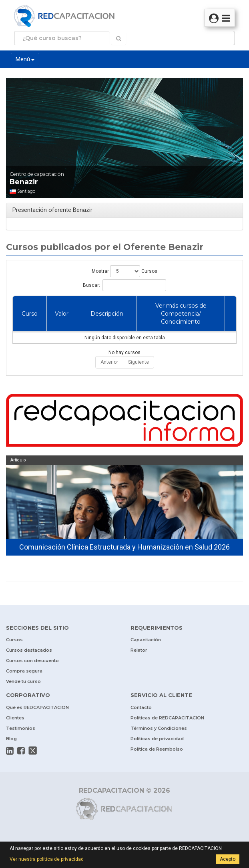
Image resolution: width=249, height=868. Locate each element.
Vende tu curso (23, 681)
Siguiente (139, 362)
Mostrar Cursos (124, 271)
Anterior (109, 362)
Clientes (15, 718)
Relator (139, 650)
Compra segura (24, 671)
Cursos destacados (29, 650)
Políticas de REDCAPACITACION (167, 718)
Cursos (14, 640)
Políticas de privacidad (157, 739)
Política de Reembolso (157, 749)
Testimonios (21, 728)
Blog (11, 739)
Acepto (228, 859)
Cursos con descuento (32, 661)
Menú (25, 59)
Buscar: (124, 285)
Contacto (141, 707)
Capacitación (146, 640)
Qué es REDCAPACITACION (37, 707)
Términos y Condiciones (159, 728)
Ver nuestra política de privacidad (47, 859)
